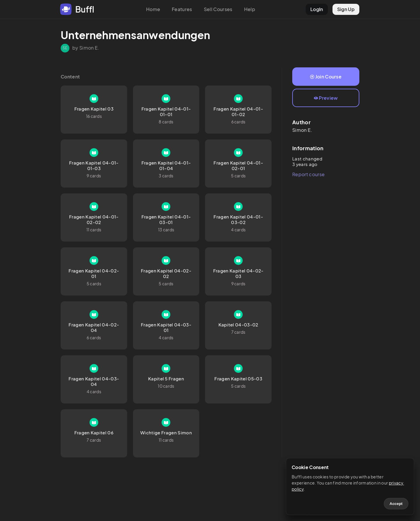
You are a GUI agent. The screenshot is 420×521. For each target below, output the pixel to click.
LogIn (317, 9)
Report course (308, 174)
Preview (326, 98)
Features (182, 9)
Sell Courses (218, 9)
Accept (396, 504)
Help (250, 9)
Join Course (326, 77)
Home (153, 9)
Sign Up (346, 9)
